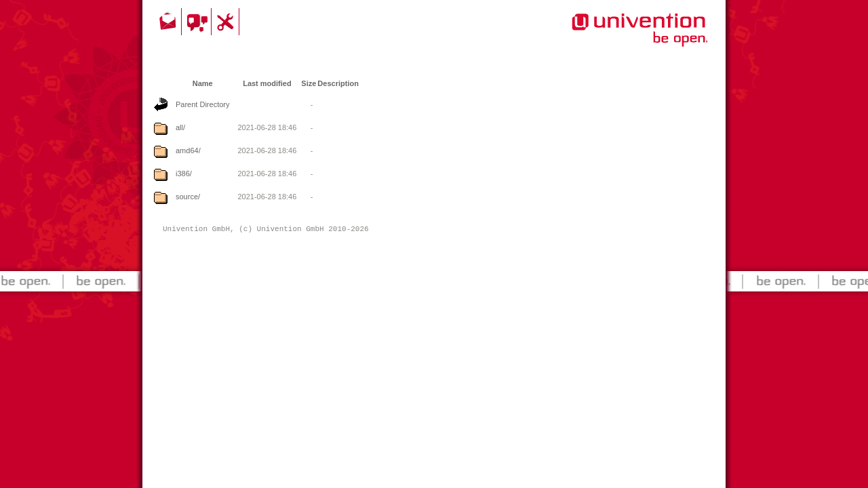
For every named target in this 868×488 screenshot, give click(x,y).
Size (309, 83)
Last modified (267, 83)
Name (203, 83)
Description (338, 83)
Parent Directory (202, 104)
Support (227, 22)
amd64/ (188, 150)
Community (198, 22)
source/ (188, 197)
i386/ (184, 174)
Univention (612, 37)
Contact (169, 22)
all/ (180, 127)
